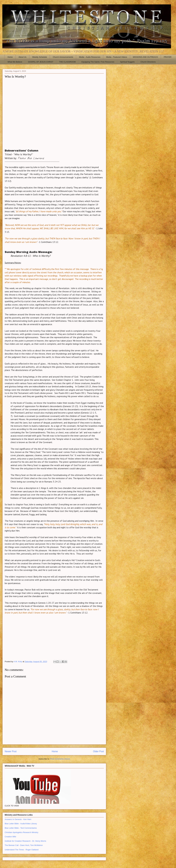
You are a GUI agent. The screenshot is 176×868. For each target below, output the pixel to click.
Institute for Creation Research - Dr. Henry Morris (25, 841)
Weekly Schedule (40, 57)
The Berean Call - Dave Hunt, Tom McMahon (24, 845)
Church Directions (148, 62)
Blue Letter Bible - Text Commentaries (21, 828)
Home (10, 57)
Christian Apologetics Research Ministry (21, 832)
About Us (22, 57)
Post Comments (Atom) (60, 759)
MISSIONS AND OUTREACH (145, 57)
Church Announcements (63, 57)
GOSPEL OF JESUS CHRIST (41, 62)
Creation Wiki (10, 837)
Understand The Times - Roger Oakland (22, 850)
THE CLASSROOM (67, 62)
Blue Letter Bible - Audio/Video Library (21, 824)
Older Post (98, 751)
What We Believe (15, 62)
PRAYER (168, 57)
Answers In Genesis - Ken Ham (18, 819)
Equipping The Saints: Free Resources (98, 62)
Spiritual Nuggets (127, 62)
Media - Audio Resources (90, 57)
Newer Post (11, 751)
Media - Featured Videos (117, 57)
